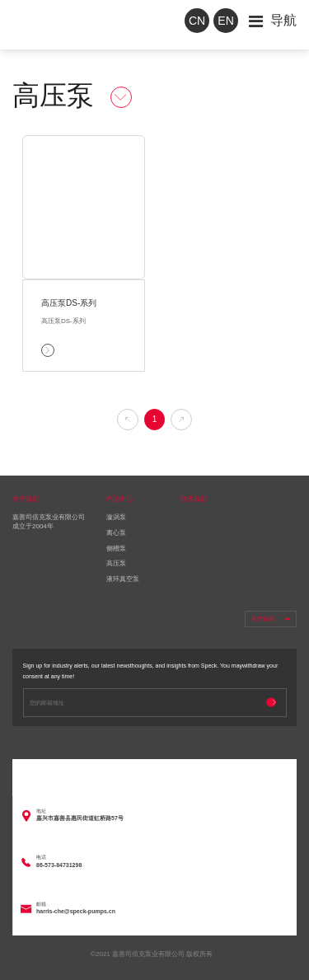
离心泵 (116, 533)
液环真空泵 (123, 579)
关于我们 (26, 499)
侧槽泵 (116, 549)
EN (225, 21)
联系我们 (194, 499)
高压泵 (116, 563)
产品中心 (119, 499)
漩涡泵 (116, 517)
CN (197, 21)
